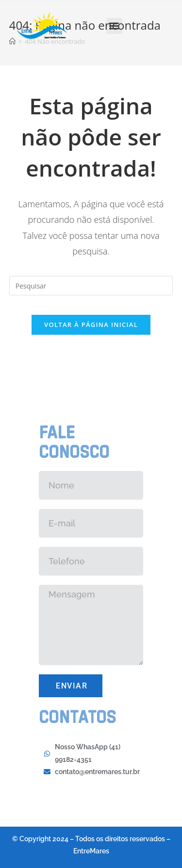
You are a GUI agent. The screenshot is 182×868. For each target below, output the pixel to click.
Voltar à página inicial (91, 325)
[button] (114, 26)
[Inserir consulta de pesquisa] (91, 286)
